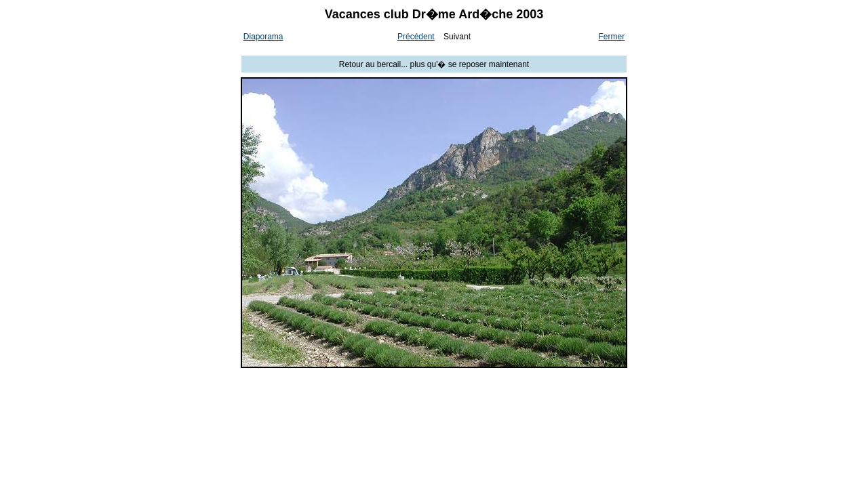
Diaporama (263, 37)
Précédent (416, 37)
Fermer (612, 37)
